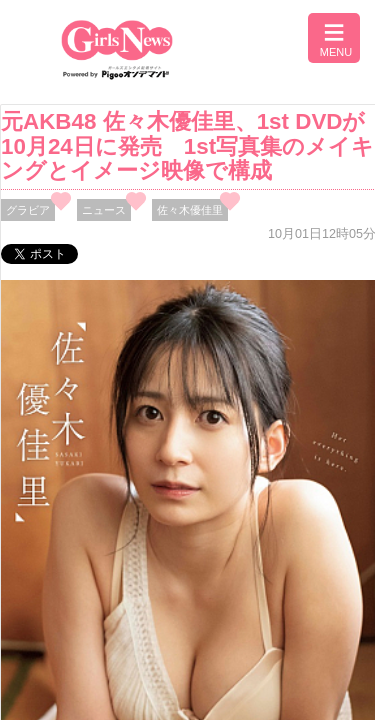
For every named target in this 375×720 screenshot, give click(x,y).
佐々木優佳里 (190, 210)
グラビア (28, 210)
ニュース (104, 210)
